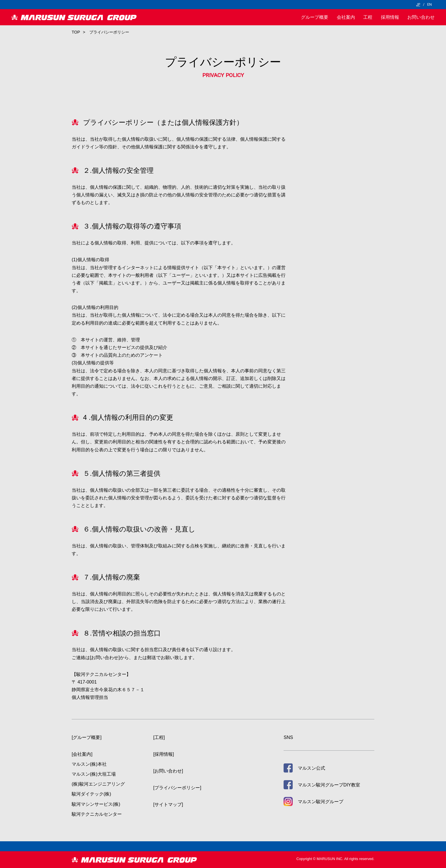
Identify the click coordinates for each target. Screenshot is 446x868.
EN (430, 4)
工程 (368, 17)
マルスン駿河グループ (321, 802)
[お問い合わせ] (105, 658)
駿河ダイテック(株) (91, 794)
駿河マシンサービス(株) (96, 804)
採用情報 (390, 17)
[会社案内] (82, 754)
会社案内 (346, 17)
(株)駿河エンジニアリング (98, 784)
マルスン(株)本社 (89, 764)
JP (418, 4)
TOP (76, 32)
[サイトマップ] (168, 804)
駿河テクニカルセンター (97, 814)
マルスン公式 (311, 768)
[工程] (159, 737)
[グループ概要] (87, 737)
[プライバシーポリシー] (177, 788)
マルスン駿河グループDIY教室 (329, 785)
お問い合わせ (421, 17)
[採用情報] (164, 754)
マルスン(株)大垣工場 (94, 774)
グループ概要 (315, 17)
